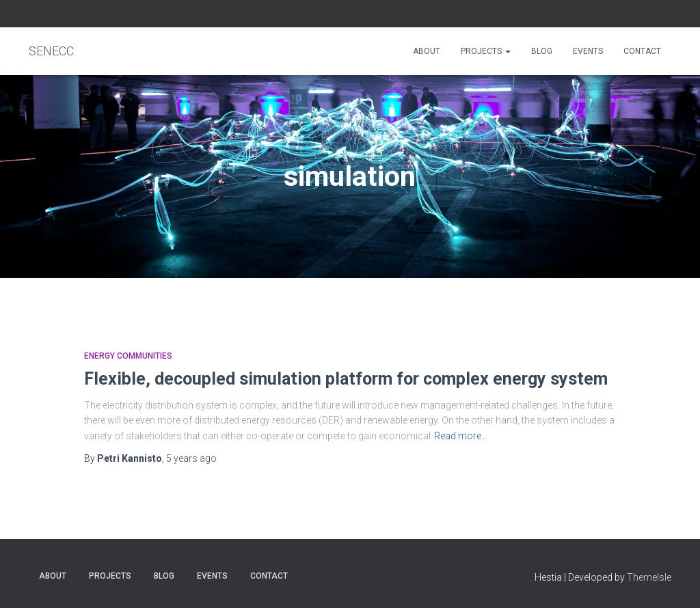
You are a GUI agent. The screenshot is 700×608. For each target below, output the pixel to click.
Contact (642, 51)
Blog (542, 51)
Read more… (461, 436)
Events (588, 51)
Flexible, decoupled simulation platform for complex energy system (346, 379)
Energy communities (128, 356)
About (427, 51)
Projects (486, 51)
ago (191, 458)
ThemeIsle (649, 577)
